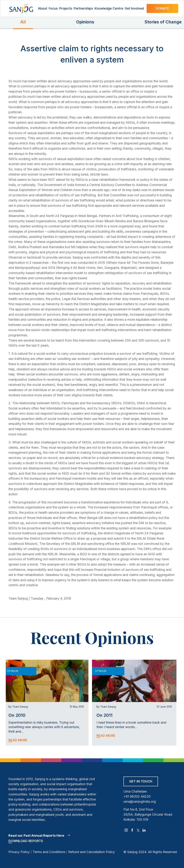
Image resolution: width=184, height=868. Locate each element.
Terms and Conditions (49, 852)
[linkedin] (144, 830)
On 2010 (17, 715)
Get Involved (134, 8)
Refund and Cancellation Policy (92, 852)
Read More (18, 740)
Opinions (85, 22)
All (23, 22)
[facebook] (132, 830)
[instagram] (126, 830)
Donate (162, 8)
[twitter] (138, 830)
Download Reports (26, 841)
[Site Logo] (21, 8)
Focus (53, 8)
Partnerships (83, 8)
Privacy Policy (19, 852)
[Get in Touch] (141, 782)
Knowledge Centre (109, 8)
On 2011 (104, 715)
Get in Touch (141, 781)
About (43, 8)
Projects (66, 8)
